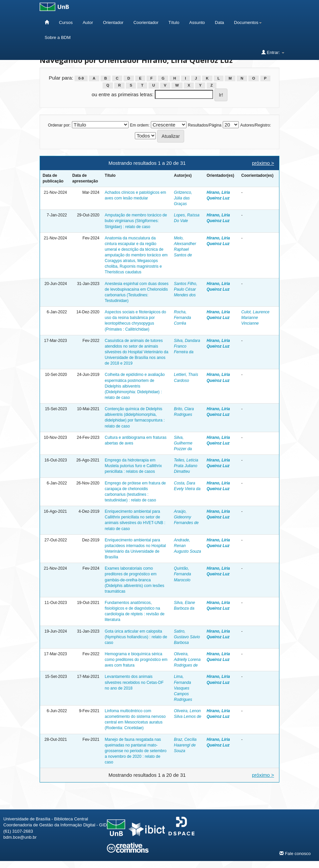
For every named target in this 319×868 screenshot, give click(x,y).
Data (219, 22)
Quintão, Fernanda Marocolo (182, 574)
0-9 (81, 78)
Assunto (197, 22)
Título (174, 22)
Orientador (113, 22)
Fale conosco (295, 853)
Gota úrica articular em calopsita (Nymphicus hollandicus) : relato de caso (136, 637)
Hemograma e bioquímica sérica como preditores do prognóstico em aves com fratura (136, 660)
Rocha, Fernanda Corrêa (182, 318)
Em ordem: (140, 125)
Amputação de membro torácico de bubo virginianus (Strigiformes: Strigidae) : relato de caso (136, 221)
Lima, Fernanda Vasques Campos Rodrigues (183, 688)
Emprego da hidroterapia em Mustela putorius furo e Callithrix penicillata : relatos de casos (133, 466)
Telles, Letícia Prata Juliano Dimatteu (186, 466)
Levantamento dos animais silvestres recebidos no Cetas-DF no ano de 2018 (134, 682)
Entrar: (273, 52)
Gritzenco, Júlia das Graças (183, 198)
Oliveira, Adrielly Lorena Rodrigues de (187, 660)
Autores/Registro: (256, 125)
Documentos (248, 22)
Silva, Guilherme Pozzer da (183, 443)
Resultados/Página (205, 125)
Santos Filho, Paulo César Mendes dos (185, 289)
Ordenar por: (59, 125)
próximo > (263, 163)
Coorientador (146, 22)
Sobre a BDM (58, 37)
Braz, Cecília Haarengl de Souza (185, 745)
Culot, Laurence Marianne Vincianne (256, 318)
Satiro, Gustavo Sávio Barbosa (187, 637)
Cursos (66, 22)
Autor (88, 22)
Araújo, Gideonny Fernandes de (186, 517)
